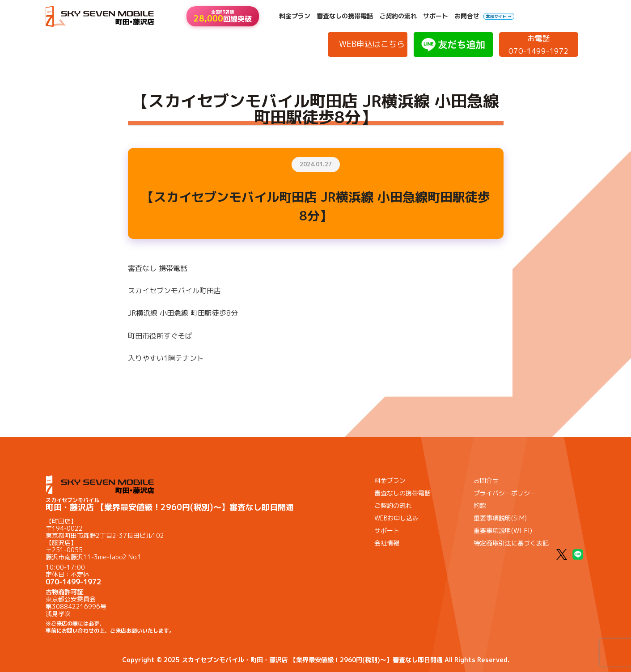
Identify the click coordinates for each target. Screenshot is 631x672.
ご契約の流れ (398, 16)
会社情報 (387, 543)
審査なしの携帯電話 (345, 16)
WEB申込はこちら (372, 44)
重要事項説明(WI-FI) (503, 530)
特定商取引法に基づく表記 (511, 543)
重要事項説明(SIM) (500, 518)
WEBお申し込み (396, 518)
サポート (436, 16)
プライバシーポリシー (505, 493)
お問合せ (467, 16)
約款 (480, 505)
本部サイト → (499, 16)
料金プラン (295, 16)
